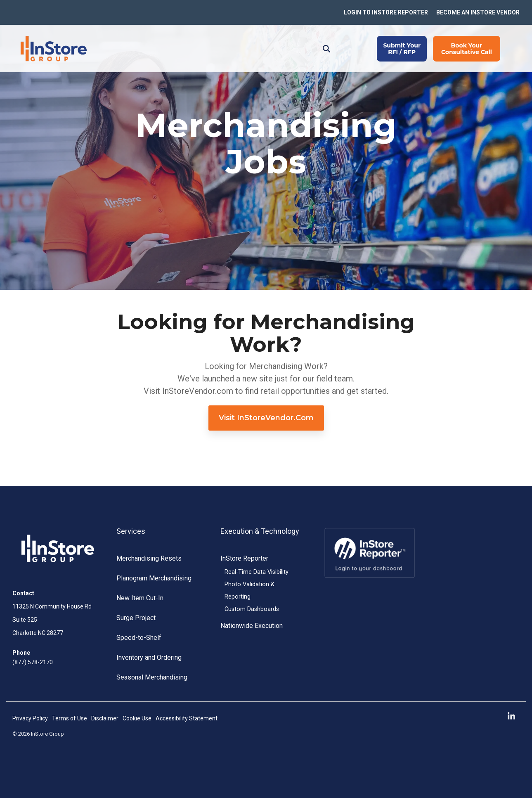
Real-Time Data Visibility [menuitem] (257, 572)
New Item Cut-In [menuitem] (140, 598)
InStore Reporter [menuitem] (244, 558)
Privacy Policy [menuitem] (30, 718)
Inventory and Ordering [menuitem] (149, 657)
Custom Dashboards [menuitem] (252, 609)
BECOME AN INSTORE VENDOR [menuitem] (478, 12)
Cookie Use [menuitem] (137, 718)
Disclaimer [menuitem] (105, 718)
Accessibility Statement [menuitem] (187, 718)
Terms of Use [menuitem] (70, 718)
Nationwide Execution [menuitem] (252, 626)
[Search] (326, 49)
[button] (511, 716)
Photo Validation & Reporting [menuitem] (249, 591)
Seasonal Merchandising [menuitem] (152, 677)
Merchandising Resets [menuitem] (149, 558)
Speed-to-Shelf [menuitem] (139, 638)
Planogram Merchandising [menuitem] (154, 578)
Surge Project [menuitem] (136, 618)
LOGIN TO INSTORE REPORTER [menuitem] (386, 12)
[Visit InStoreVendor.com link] (266, 418)
